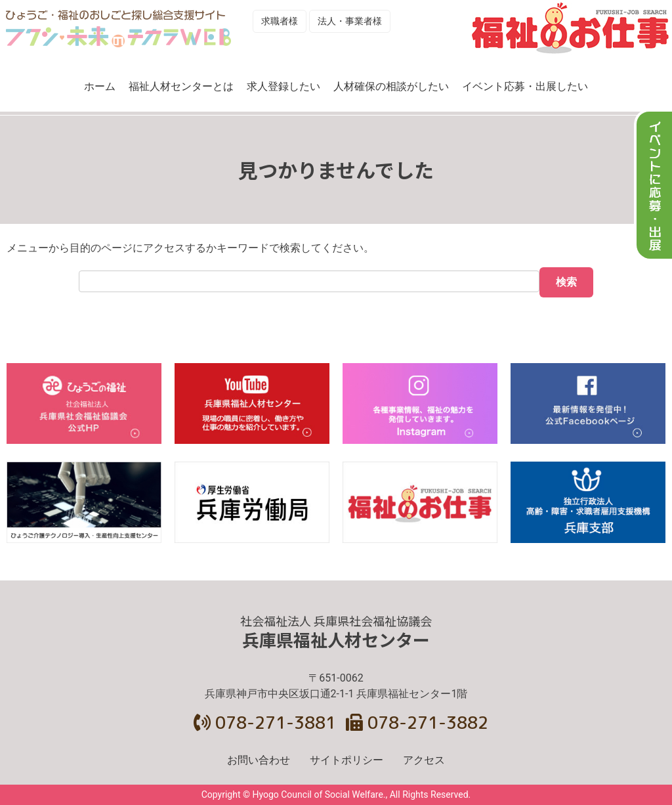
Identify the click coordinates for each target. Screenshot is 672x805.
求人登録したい (283, 86)
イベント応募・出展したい (525, 86)
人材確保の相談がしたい (391, 86)
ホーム (100, 86)
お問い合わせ (259, 760)
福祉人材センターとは (181, 86)
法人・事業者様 (350, 21)
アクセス (424, 760)
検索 (566, 282)
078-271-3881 (265, 722)
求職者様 (280, 21)
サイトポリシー (346, 760)
